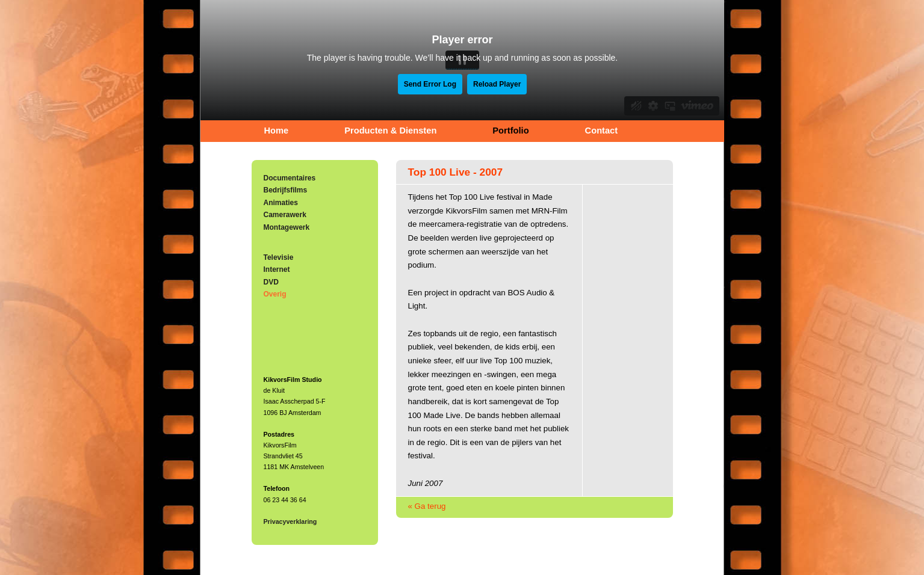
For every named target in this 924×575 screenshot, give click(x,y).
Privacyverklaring (290, 521)
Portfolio (510, 131)
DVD (271, 282)
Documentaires (290, 178)
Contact (602, 131)
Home (277, 131)
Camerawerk (285, 215)
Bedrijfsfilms (286, 190)
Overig (275, 294)
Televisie (279, 257)
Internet (277, 269)
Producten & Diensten (390, 131)
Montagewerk (287, 227)
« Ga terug (427, 506)
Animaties (281, 203)
